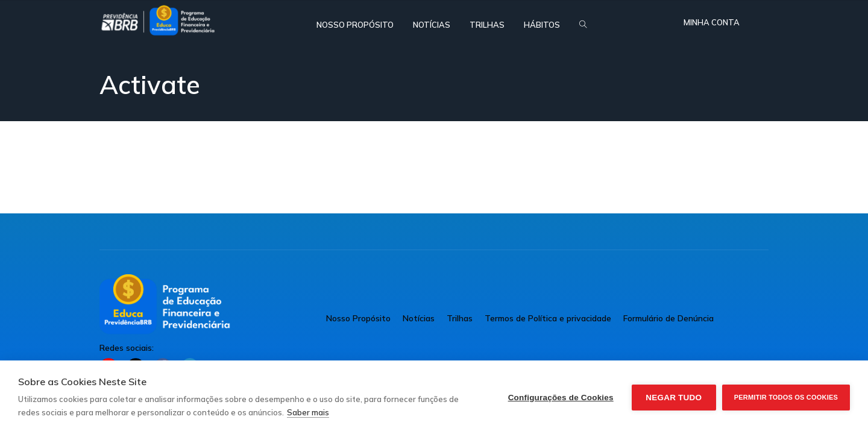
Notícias (419, 318)
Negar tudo (674, 398)
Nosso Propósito (358, 318)
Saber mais (308, 412)
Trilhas (460, 318)
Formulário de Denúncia (668, 318)
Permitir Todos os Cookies (786, 397)
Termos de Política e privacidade (548, 318)
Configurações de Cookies (561, 398)
